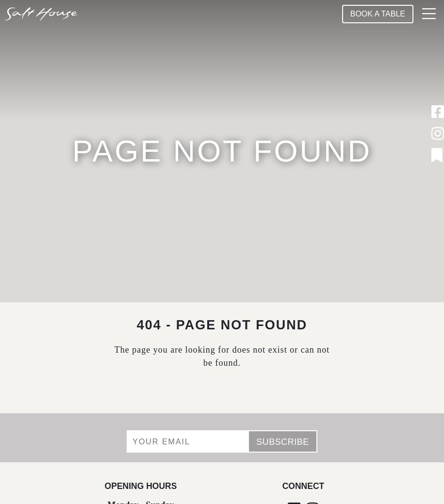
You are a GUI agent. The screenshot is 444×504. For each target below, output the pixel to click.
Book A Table (378, 14)
